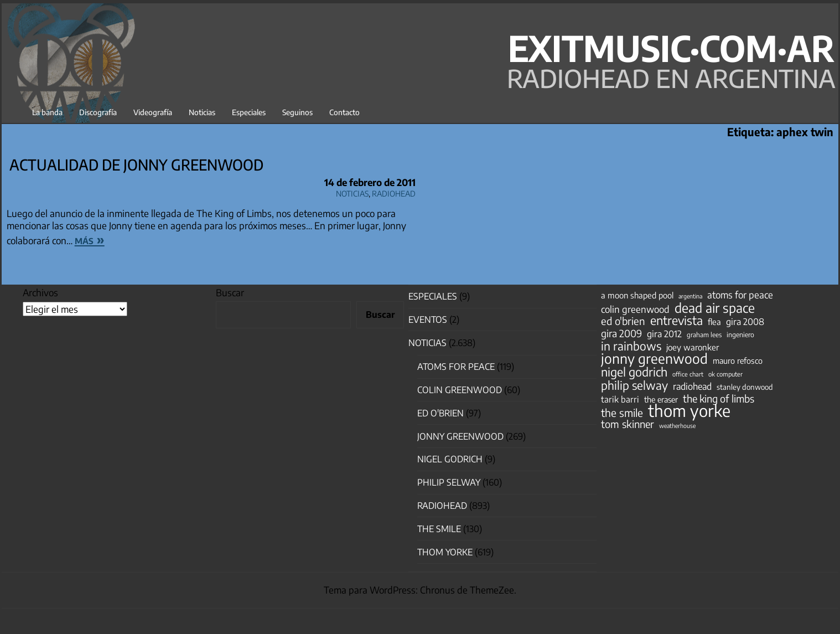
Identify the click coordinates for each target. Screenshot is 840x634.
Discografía (98, 112)
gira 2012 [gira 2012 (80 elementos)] (664, 334)
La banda (47, 112)
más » (90, 239)
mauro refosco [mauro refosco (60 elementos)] (738, 360)
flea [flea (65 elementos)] (714, 322)
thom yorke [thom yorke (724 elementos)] (689, 410)
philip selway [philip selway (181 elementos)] (634, 385)
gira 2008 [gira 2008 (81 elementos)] (745, 322)
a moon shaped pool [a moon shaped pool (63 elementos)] (637, 295)
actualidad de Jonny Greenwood (136, 164)
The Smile (439, 529)
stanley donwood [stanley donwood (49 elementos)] (745, 387)
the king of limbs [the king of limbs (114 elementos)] (719, 399)
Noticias (202, 112)
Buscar (230, 292)
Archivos (40, 292)
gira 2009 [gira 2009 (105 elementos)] (621, 333)
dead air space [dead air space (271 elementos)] (715, 308)
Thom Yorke (445, 552)
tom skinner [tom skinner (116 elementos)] (628, 424)
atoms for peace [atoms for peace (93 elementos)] (740, 295)
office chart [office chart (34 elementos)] (688, 374)
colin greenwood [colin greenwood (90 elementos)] (635, 310)
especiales (433, 296)
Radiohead (394, 192)
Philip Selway (449, 482)
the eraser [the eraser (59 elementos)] (661, 399)
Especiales (249, 112)
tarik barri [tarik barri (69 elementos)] (620, 399)
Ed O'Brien (440, 413)
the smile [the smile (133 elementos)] (622, 413)
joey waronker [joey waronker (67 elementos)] (693, 347)
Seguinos (297, 112)
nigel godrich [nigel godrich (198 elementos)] (634, 372)
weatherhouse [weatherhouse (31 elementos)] (677, 426)
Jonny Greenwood (460, 436)
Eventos (428, 319)
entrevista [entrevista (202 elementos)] (676, 321)
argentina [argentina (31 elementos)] (690, 296)
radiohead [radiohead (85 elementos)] (692, 386)
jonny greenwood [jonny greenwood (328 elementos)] (654, 358)
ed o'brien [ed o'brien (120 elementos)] (623, 321)
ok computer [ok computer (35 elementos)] (725, 374)
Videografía (153, 112)
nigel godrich (450, 459)
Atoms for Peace (456, 367)
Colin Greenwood (460, 390)
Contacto (344, 112)
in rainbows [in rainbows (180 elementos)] (631, 346)
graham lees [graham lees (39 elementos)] (704, 335)
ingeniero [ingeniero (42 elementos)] (740, 334)
